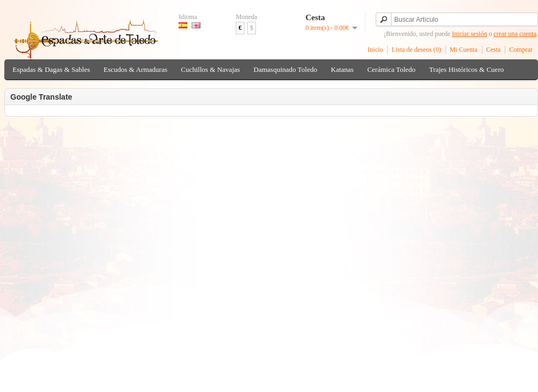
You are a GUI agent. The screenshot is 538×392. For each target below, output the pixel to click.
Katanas (343, 69)
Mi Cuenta (464, 50)
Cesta (494, 50)
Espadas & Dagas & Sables (51, 69)
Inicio (375, 50)
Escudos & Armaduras (135, 69)
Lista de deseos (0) (416, 50)
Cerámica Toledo (391, 69)
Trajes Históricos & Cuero (466, 69)
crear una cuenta (515, 34)
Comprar (521, 50)
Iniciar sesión (469, 34)
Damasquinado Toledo (286, 69)
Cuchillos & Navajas (210, 69)
